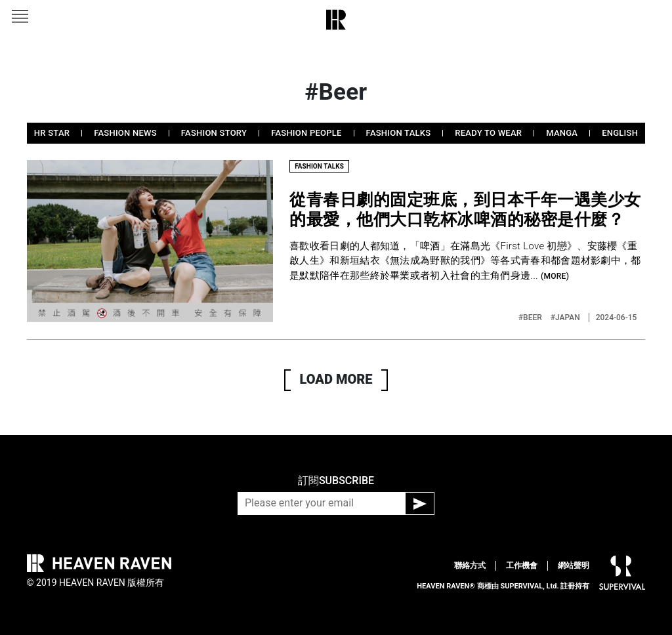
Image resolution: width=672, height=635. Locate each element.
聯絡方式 (470, 565)
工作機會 (522, 565)
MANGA (562, 133)
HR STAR (52, 133)
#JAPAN (566, 317)
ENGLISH (620, 133)
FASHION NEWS (125, 133)
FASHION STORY (214, 133)
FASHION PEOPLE (306, 133)
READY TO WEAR (488, 133)
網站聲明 (574, 565)
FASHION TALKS (399, 133)
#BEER (531, 317)
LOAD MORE (336, 379)
